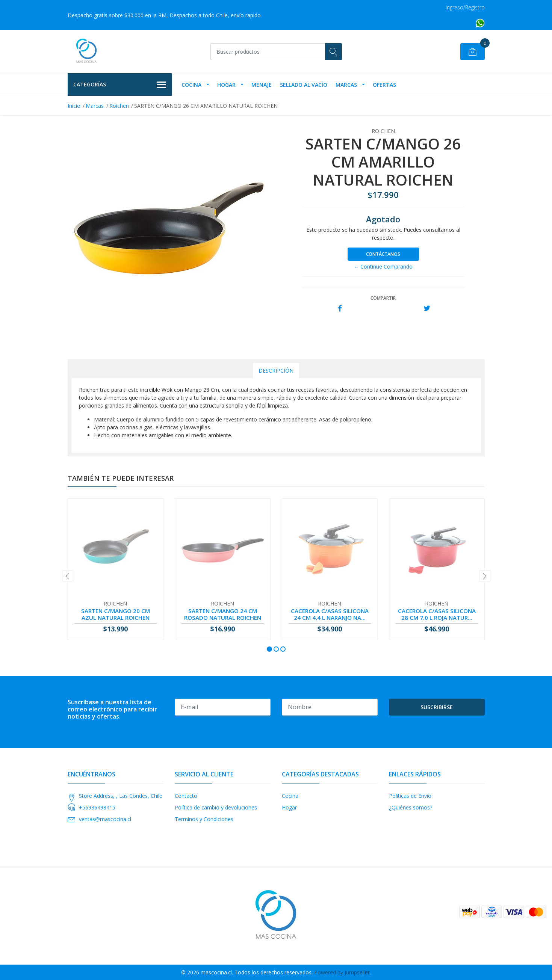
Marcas (346, 85)
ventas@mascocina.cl (105, 819)
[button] (269, 649)
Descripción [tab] (276, 371)
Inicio (74, 106)
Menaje (262, 85)
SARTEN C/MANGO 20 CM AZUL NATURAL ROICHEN (116, 614)
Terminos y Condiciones (204, 819)
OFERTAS (384, 85)
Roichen (119, 106)
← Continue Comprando (383, 267)
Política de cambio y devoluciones (216, 807)
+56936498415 (97, 807)
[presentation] (68, 576)
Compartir (383, 298)
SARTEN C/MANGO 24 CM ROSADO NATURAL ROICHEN (223, 614)
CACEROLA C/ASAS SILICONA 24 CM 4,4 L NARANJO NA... (330, 614)
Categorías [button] (120, 85)
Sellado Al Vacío (304, 85)
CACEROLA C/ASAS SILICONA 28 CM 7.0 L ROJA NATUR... (437, 614)
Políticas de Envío (410, 796)
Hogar (226, 85)
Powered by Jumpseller (342, 972)
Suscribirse (437, 707)
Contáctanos (383, 254)
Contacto (186, 796)
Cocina (191, 85)
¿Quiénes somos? (411, 807)
